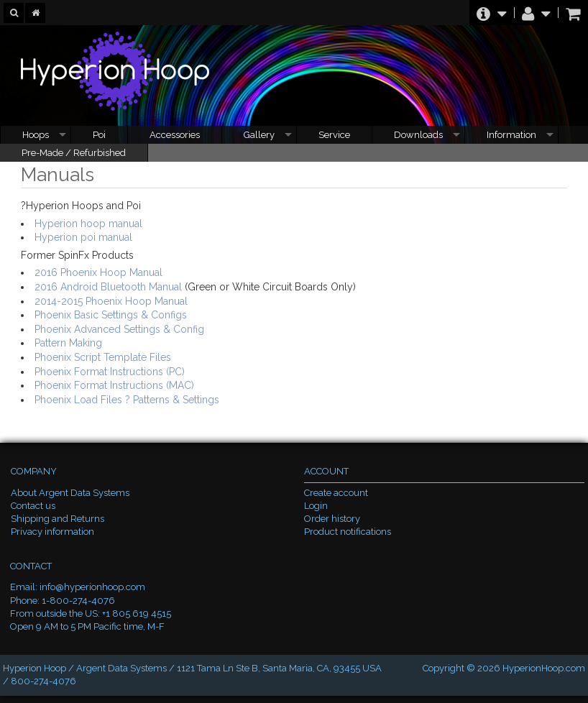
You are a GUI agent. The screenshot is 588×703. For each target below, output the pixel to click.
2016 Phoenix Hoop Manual (98, 272)
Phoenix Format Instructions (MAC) (114, 385)
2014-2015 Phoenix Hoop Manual (111, 301)
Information (511, 135)
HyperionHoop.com (544, 668)
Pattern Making (68, 343)
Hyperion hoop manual (88, 224)
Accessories (175, 135)
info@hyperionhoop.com (92, 587)
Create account (336, 493)
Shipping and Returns (58, 519)
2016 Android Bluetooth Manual (108, 287)
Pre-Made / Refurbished (74, 153)
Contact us (33, 506)
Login (316, 506)
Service (334, 135)
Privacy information (52, 532)
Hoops (36, 135)
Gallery (259, 135)
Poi (99, 135)
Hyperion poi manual (83, 237)
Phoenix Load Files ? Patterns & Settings (127, 400)
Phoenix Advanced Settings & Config (119, 329)
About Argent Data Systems (70, 493)
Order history (332, 519)
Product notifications (348, 532)
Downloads (418, 135)
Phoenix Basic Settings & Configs (111, 315)
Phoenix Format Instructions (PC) (110, 372)
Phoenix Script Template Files (103, 357)
